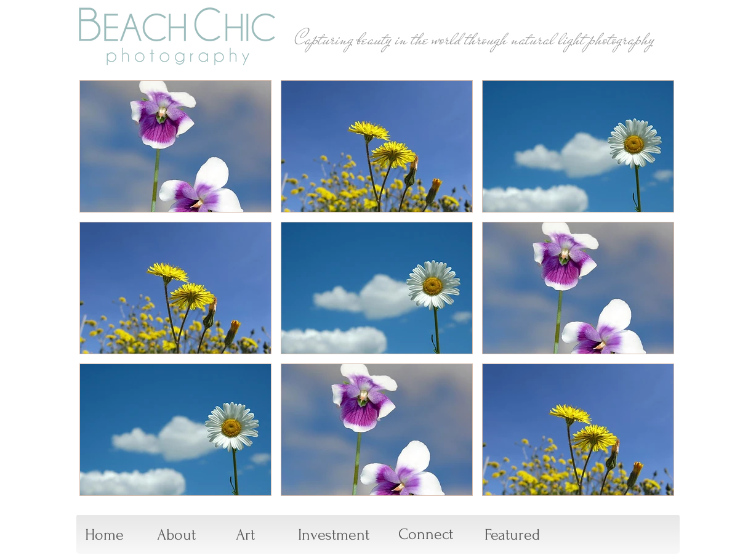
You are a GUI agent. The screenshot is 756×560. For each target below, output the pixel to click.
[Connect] (426, 535)
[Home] (104, 535)
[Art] (245, 535)
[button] (175, 146)
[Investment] (333, 535)
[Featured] (512, 535)
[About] (176, 535)
